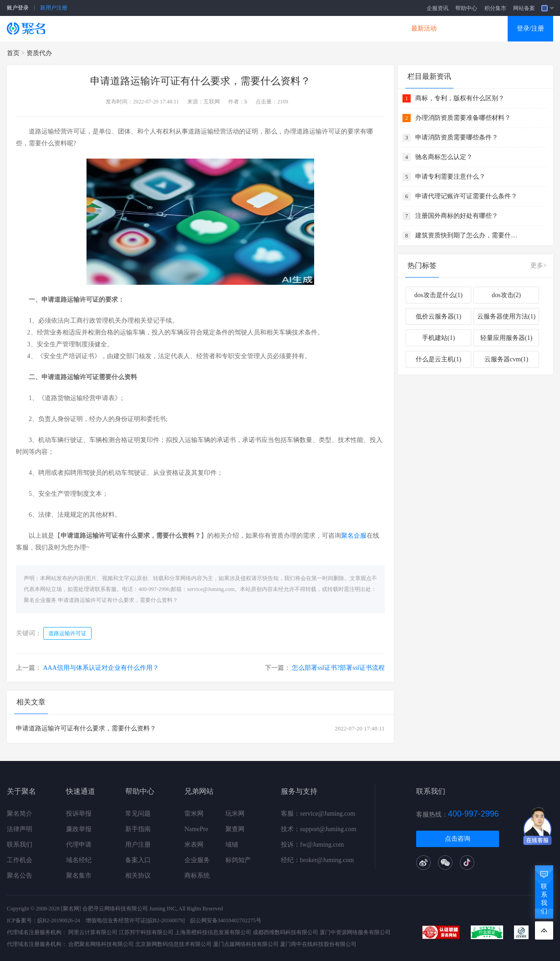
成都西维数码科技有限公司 (285, 932)
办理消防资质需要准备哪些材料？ (463, 118)
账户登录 (18, 8)
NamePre (196, 829)
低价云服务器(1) (438, 316)
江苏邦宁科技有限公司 (146, 932)
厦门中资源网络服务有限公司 (355, 932)
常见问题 (138, 814)
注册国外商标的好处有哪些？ (457, 216)
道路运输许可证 (67, 633)
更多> (539, 265)
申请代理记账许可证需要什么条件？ (466, 196)
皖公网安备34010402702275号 (226, 920)
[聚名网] (71, 909)
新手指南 (138, 829)
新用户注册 (54, 8)
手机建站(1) (438, 338)
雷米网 (194, 814)
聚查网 (235, 829)
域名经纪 (79, 860)
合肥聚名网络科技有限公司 (101, 944)
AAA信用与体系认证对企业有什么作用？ (101, 668)
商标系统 (197, 876)
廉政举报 (79, 829)
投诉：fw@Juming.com (313, 845)
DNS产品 (371, 28)
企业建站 (213, 28)
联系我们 (20, 845)
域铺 (232, 845)
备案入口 (138, 860)
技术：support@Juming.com (319, 829)
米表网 (194, 845)
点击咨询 (458, 839)
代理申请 (79, 845)
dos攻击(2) (506, 295)
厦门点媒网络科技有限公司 (246, 944)
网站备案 (524, 8)
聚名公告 (20, 876)
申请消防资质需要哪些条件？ (457, 137)
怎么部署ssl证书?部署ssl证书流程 (338, 668)
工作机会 (20, 860)
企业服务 (197, 860)
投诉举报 (79, 814)
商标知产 (265, 28)
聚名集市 (79, 876)
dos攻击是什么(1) (438, 295)
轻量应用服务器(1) (506, 338)
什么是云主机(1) (438, 359)
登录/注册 (530, 28)
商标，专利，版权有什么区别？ (460, 98)
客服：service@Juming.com (318, 814)
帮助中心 (466, 8)
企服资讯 (438, 8)
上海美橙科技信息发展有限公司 (213, 932)
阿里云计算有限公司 (93, 932)
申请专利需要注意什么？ (450, 177)
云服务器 (160, 28)
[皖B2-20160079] (165, 920)
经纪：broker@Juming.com (317, 860)
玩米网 (235, 814)
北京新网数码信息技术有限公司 (173, 944)
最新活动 (424, 28)
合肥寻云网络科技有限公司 (115, 909)
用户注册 (138, 845)
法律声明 (20, 829)
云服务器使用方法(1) (506, 316)
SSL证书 (108, 28)
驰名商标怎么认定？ (444, 157)
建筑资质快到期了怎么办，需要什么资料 (468, 235)
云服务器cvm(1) (506, 359)
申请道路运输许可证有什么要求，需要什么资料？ (118, 600)
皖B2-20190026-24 (59, 920)
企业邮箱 (318, 28)
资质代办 (39, 53)
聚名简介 (20, 814)
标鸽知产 (238, 860)
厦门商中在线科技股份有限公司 (318, 944)
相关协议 (138, 876)
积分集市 (495, 8)
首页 (13, 53)
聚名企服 (354, 536)
